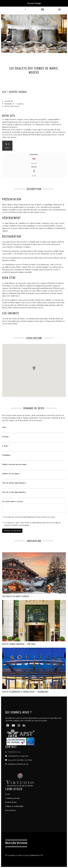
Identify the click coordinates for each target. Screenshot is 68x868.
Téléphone (6, 455)
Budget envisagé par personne (14, 464)
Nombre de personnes (11, 474)
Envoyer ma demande (12, 531)
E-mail (5, 446)
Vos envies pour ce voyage (13, 501)
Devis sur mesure (36, 420)
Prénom (5, 437)
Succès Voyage (34, 3)
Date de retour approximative (14, 492)
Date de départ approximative (14, 483)
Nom (4, 427)
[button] (63, 34)
